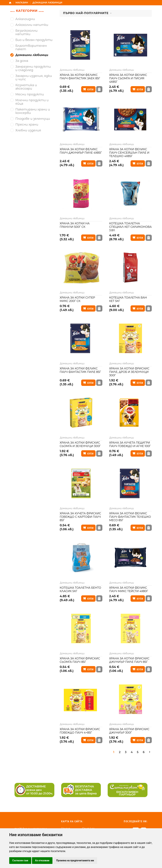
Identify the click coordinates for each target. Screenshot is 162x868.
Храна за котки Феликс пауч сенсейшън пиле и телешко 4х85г (129, 153)
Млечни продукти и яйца (32, 102)
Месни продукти (30, 94)
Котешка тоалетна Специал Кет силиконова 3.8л (130, 227)
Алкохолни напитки (32, 25)
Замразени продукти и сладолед (33, 68)
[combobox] (106, 13)
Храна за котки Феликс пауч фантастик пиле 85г (80, 370)
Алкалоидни (25, 19)
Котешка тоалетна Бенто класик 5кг (80, 589)
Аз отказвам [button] (42, 860)
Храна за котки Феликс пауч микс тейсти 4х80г (129, 589)
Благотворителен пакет (31, 48)
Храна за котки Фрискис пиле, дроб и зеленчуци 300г (129, 372)
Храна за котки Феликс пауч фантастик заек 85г (80, 77)
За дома (22, 61)
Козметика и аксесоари (26, 87)
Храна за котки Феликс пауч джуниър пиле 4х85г (81, 151)
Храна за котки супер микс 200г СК (77, 299)
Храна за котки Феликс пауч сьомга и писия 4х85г (128, 78)
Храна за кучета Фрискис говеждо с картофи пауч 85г (80, 517)
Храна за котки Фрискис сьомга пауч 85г (80, 660)
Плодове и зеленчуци (33, 119)
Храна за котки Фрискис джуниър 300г (129, 731)
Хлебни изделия (28, 130)
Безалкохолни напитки (26, 32)
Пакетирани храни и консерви (33, 111)
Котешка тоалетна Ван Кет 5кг (128, 299)
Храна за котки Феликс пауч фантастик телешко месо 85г (130, 517)
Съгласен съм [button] (20, 860)
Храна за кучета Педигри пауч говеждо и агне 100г (130, 444)
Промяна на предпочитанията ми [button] (75, 860)
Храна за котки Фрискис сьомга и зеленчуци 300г (80, 444)
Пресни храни (27, 125)
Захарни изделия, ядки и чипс (34, 78)
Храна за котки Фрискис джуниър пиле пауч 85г (129, 660)
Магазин (22, 3)
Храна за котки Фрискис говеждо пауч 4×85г (80, 731)
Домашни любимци (72, 70)
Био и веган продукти (34, 40)
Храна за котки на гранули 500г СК (75, 225)
